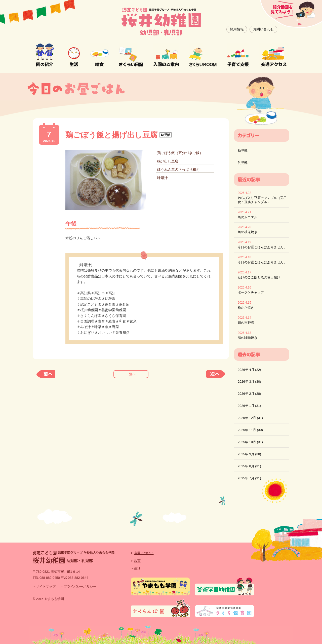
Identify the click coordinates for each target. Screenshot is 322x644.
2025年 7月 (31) (249, 478)
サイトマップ (46, 586)
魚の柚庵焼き (248, 232)
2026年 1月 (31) (249, 406)
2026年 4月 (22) (249, 370)
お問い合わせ (263, 29)
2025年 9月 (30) (249, 454)
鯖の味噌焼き (248, 338)
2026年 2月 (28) (249, 394)
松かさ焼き (246, 308)
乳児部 (243, 163)
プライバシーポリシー (80, 586)
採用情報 (237, 29)
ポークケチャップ (251, 292)
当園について (144, 553)
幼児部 (243, 151)
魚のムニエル (248, 217)
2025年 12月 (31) (250, 418)
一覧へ (131, 374)
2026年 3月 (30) (249, 382)
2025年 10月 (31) (250, 442)
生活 (137, 568)
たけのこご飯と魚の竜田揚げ (259, 277)
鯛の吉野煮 (246, 323)
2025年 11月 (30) (250, 430)
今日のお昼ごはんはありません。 (262, 247)
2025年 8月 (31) (249, 466)
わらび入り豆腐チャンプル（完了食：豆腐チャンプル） (262, 200)
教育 (137, 561)
